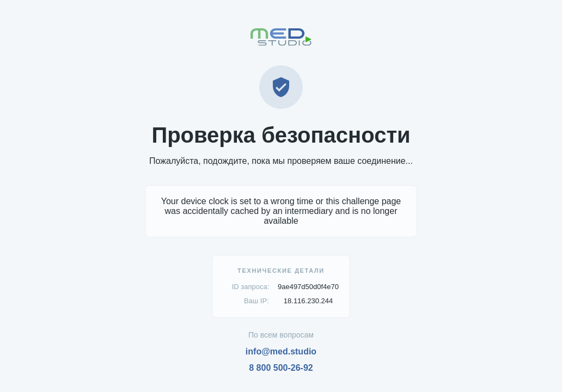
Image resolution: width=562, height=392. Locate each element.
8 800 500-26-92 (281, 368)
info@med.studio (281, 351)
